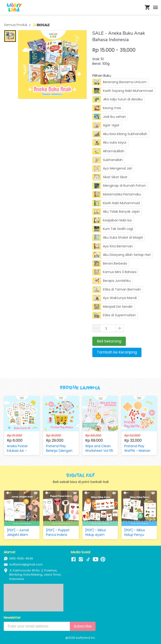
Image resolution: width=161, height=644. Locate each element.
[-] (73, 559)
